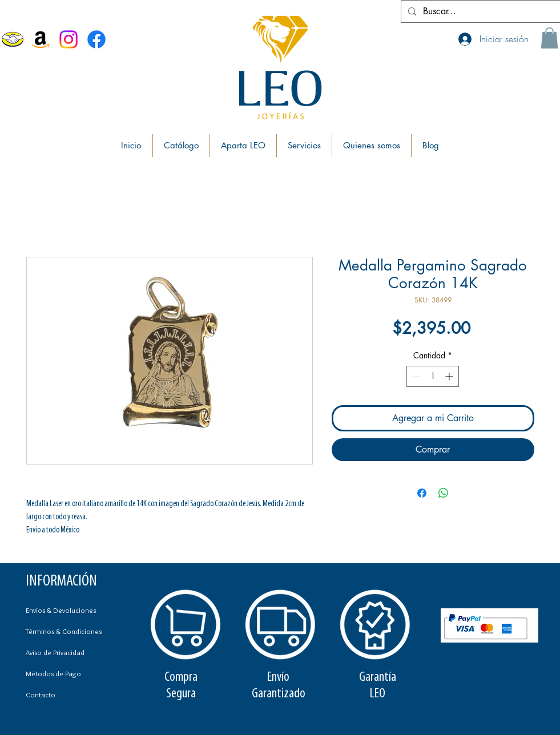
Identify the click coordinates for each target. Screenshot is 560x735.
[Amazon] (41, 39)
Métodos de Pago (53, 673)
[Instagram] (69, 39)
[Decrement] (415, 376)
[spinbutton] (433, 376)
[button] (549, 38)
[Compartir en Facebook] (422, 493)
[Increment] (450, 376)
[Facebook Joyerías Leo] (96, 39)
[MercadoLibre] (13, 39)
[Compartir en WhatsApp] (444, 493)
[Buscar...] (480, 11)
